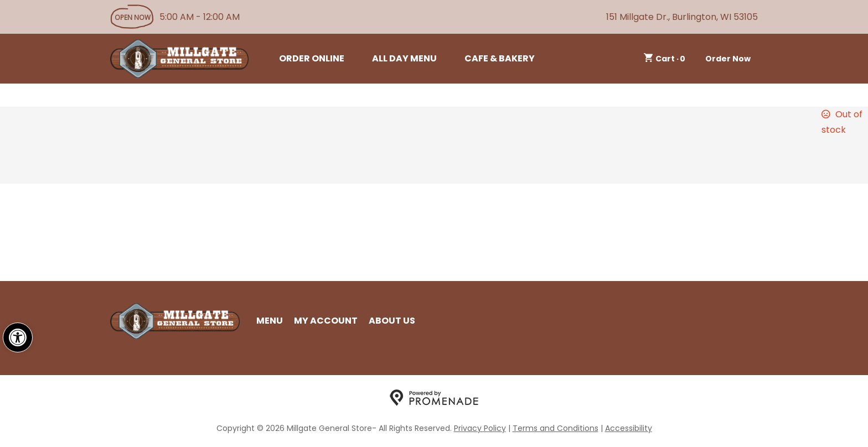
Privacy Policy (480, 428)
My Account (326, 321)
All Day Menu (404, 58)
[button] (18, 337)
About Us (392, 321)
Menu (270, 321)
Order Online (312, 58)
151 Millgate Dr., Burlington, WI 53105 (682, 17)
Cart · (665, 59)
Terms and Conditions (556, 428)
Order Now (728, 59)
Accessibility (629, 428)
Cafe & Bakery (500, 58)
